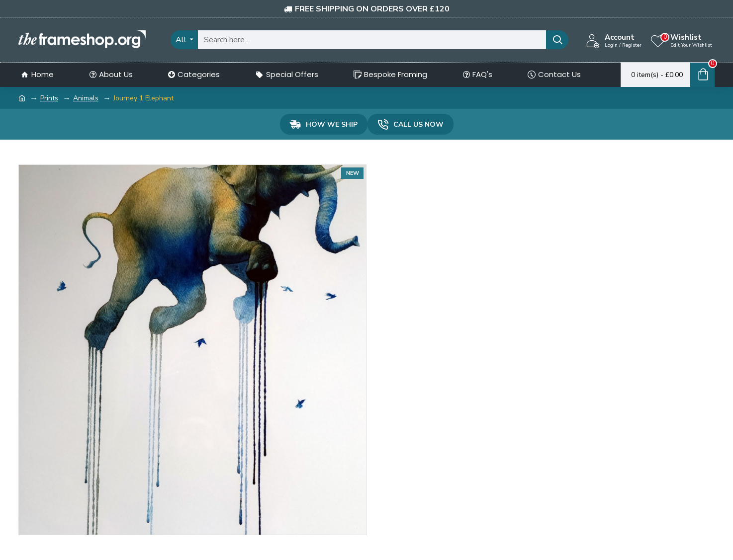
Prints (49, 98)
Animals (86, 98)
